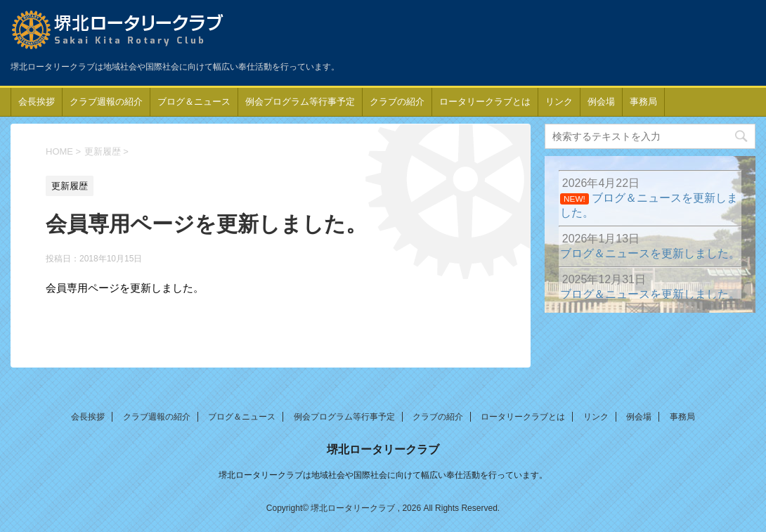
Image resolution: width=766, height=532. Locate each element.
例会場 (601, 102)
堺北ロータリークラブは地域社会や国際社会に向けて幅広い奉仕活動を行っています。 (383, 475)
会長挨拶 (37, 102)
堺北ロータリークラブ (383, 449)
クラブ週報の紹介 (106, 102)
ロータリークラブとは (485, 102)
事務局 (643, 102)
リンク (559, 102)
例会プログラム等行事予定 (300, 102)
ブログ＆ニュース (194, 102)
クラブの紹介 (397, 102)
